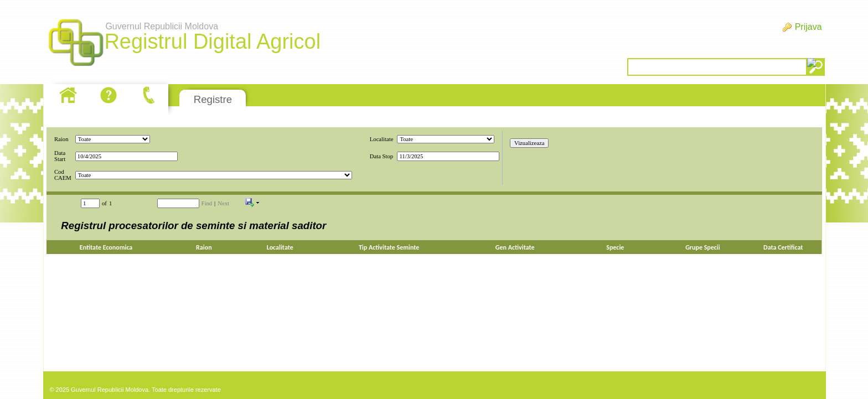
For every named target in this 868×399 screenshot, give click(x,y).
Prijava (808, 27)
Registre (213, 99)
